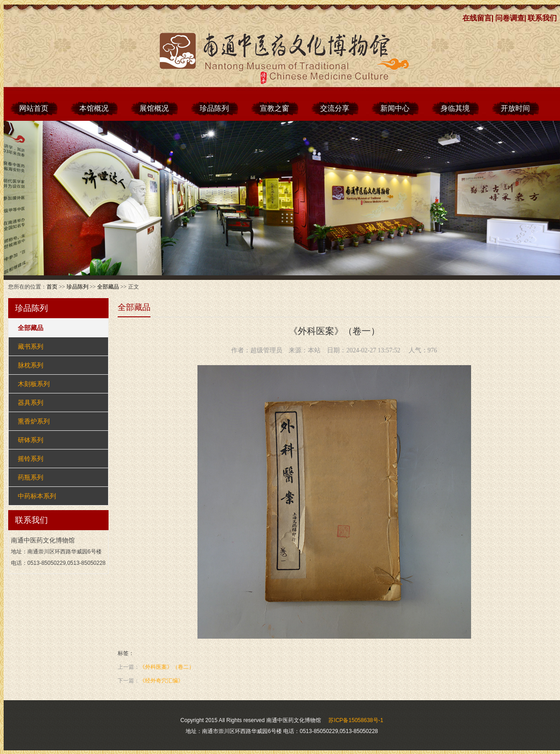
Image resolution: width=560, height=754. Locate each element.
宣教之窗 (275, 108)
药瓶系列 (31, 477)
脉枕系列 (31, 365)
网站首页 (34, 108)
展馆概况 (154, 108)
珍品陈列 (214, 108)
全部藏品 (108, 287)
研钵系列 (31, 440)
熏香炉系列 (34, 421)
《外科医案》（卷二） (167, 667)
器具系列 (31, 403)
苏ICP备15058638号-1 (356, 720)
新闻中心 (395, 108)
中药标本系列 (37, 496)
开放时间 (515, 108)
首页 (52, 287)
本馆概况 (94, 108)
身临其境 (455, 108)
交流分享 (335, 108)
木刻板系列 (34, 384)
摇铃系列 (31, 459)
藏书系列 (31, 346)
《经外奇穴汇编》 (161, 681)
